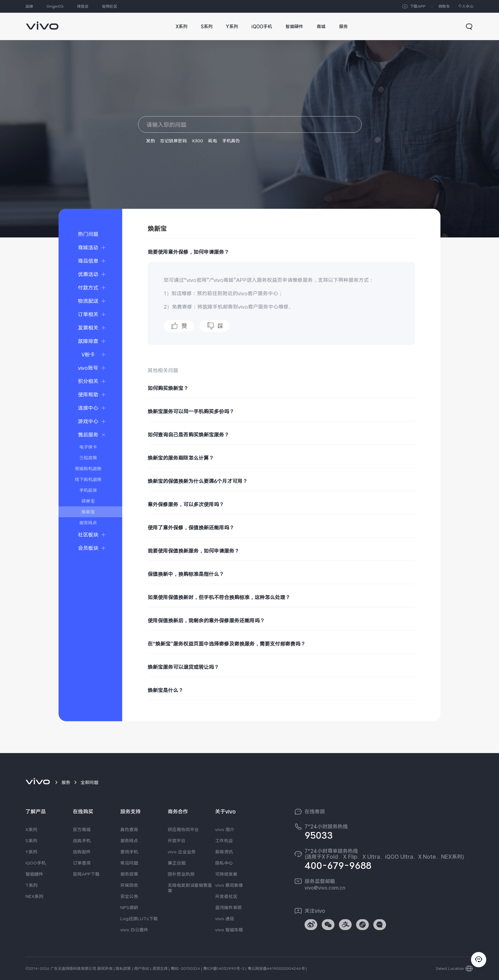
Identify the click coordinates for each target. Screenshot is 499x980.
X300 (197, 141)
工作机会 (224, 841)
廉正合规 (177, 863)
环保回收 (129, 885)
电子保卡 (88, 447)
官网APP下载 (86, 874)
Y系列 (31, 852)
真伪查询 (129, 829)
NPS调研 (129, 907)
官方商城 (82, 829)
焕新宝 (88, 512)
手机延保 (88, 490)
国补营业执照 (181, 874)
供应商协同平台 (183, 829)
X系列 (31, 829)
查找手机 (129, 852)
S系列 (31, 841)
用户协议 (142, 969)
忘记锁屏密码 (173, 141)
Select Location (450, 969)
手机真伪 (231, 141)
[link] (42, 22)
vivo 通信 (225, 919)
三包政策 (88, 458)
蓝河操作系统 (228, 907)
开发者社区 (226, 896)
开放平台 (177, 841)
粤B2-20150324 (185, 969)
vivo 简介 (225, 829)
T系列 (32, 885)
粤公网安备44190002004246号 (276, 969)
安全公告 (129, 896)
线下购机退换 (88, 479)
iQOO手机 (36, 863)
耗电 (213, 141)
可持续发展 (226, 874)
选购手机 (82, 841)
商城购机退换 (88, 469)
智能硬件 (34, 874)
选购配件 (82, 852)
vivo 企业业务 (182, 852)
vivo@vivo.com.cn (325, 888)
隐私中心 (224, 863)
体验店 (83, 6)
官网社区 (109, 6)
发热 (151, 141)
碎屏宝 (88, 501)
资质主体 (160, 969)
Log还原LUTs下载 (139, 919)
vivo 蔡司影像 (229, 885)
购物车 (444, 6)
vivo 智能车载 (229, 930)
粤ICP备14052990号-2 (224, 969)
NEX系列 (34, 896)
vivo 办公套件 (134, 930)
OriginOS (55, 6)
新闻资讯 (224, 852)
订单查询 (82, 863)
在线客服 (315, 812)
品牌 (29, 6)
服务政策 (129, 874)
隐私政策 (123, 969)
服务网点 (88, 523)
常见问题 (129, 863)
